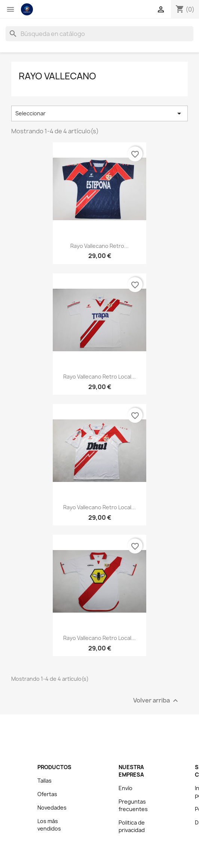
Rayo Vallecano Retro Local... (99, 377)
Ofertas (47, 794)
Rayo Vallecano (57, 76)
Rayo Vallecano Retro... (99, 246)
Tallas (45, 781)
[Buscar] (99, 34)
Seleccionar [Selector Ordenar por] (99, 113)
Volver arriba (157, 701)
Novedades (52, 808)
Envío (125, 788)
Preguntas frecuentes (133, 805)
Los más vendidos (49, 825)
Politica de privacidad (132, 826)
